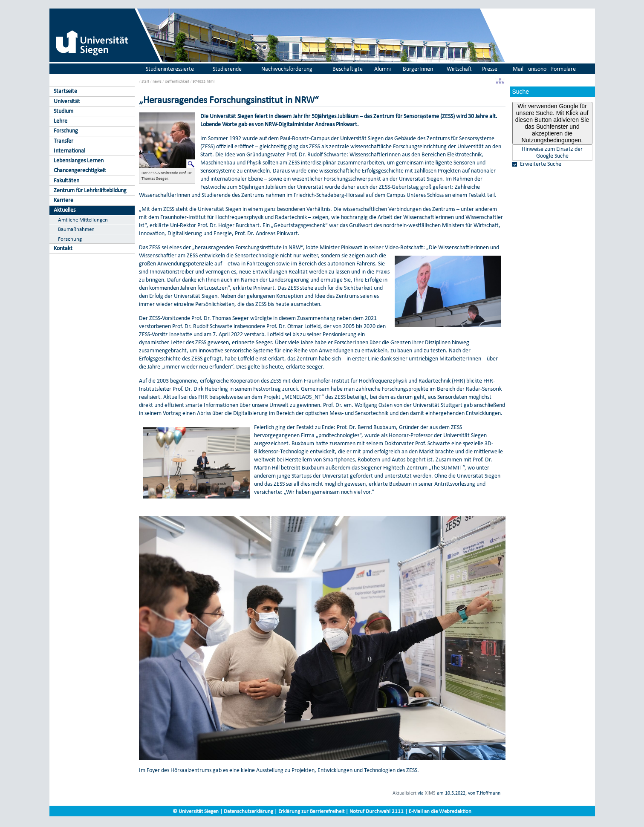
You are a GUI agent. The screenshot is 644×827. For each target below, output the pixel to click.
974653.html (204, 81)
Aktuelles (65, 210)
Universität (67, 101)
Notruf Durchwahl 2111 (377, 811)
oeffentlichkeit (177, 81)
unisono (537, 69)
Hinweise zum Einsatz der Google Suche (552, 153)
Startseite (65, 91)
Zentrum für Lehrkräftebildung (90, 190)
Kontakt (63, 248)
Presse (490, 69)
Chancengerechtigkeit (80, 170)
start (145, 81)
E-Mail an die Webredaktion (440, 811)
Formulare (563, 69)
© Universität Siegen (196, 811)
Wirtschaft (459, 69)
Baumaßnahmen (76, 229)
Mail (518, 69)
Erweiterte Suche (541, 164)
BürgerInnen (418, 69)
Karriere (64, 200)
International (69, 151)
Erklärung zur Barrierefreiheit (311, 811)
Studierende (227, 69)
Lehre (61, 121)
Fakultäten (66, 180)
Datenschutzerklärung (248, 811)
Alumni (383, 69)
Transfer (64, 141)
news (157, 81)
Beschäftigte (348, 69)
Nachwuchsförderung (287, 69)
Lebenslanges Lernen (79, 160)
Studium (64, 111)
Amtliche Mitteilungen (83, 220)
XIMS (430, 793)
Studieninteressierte (170, 69)
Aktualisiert (404, 793)
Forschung (66, 131)
